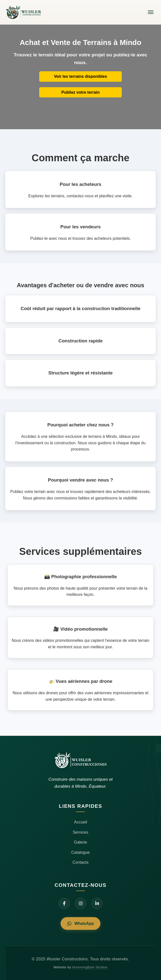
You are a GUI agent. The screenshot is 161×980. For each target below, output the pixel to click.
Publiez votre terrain (80, 92)
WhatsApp (80, 923)
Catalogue (80, 852)
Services (81, 832)
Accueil (81, 822)
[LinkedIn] (97, 903)
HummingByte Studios (90, 967)
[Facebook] (64, 903)
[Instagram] (80, 903)
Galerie (81, 842)
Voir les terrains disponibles (80, 76)
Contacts (80, 862)
